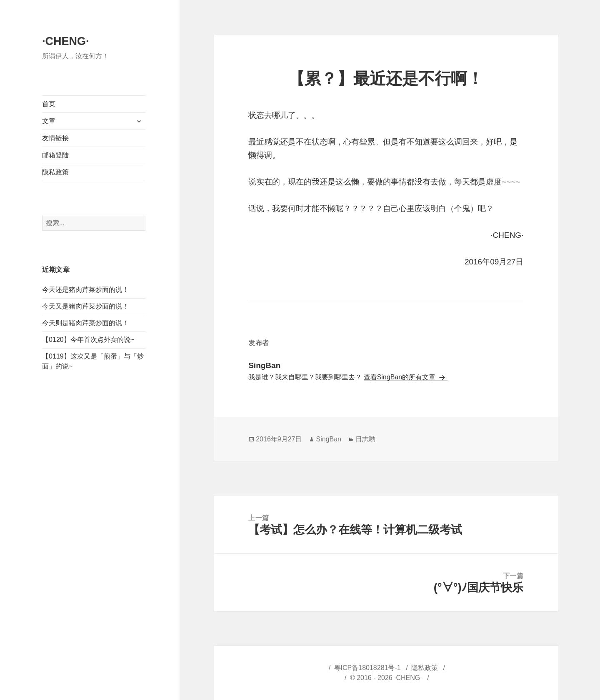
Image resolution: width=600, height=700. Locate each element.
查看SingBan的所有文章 (401, 377)
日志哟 (365, 439)
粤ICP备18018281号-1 (367, 668)
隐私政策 (55, 172)
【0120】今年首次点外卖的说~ (88, 340)
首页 (49, 104)
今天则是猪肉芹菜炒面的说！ (85, 323)
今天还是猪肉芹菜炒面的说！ (85, 290)
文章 (49, 121)
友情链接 (55, 138)
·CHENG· (66, 41)
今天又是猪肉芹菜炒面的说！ (85, 306)
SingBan (329, 439)
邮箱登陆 (55, 155)
